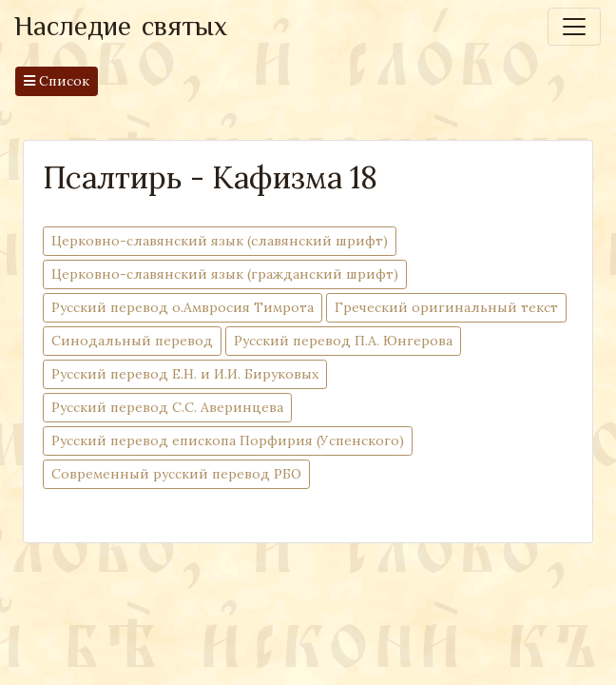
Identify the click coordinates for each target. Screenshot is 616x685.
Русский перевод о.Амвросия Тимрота (183, 307)
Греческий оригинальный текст (446, 307)
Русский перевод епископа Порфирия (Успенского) (228, 440)
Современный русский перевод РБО (176, 473)
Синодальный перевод (132, 340)
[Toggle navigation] (574, 27)
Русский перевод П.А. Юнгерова (343, 340)
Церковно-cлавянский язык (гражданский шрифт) (225, 274)
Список (57, 81)
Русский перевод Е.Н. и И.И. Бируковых (185, 373)
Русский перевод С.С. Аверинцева (167, 407)
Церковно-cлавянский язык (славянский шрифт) (220, 240)
